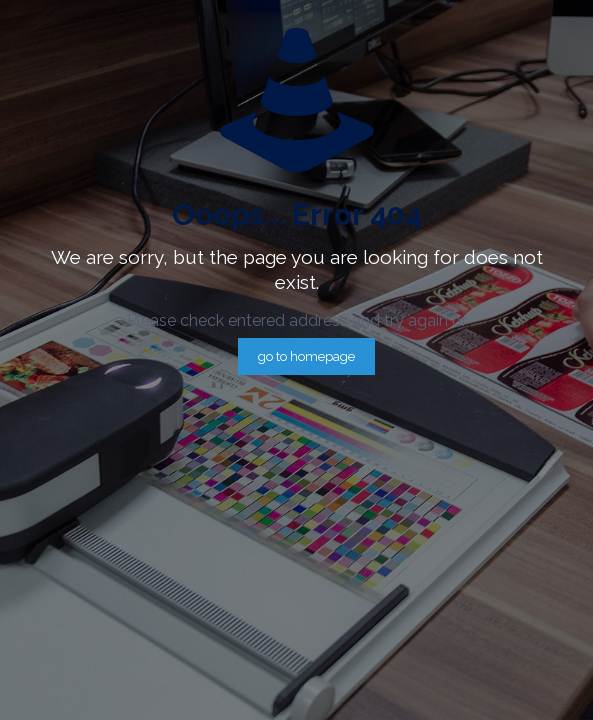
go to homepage (306, 356)
